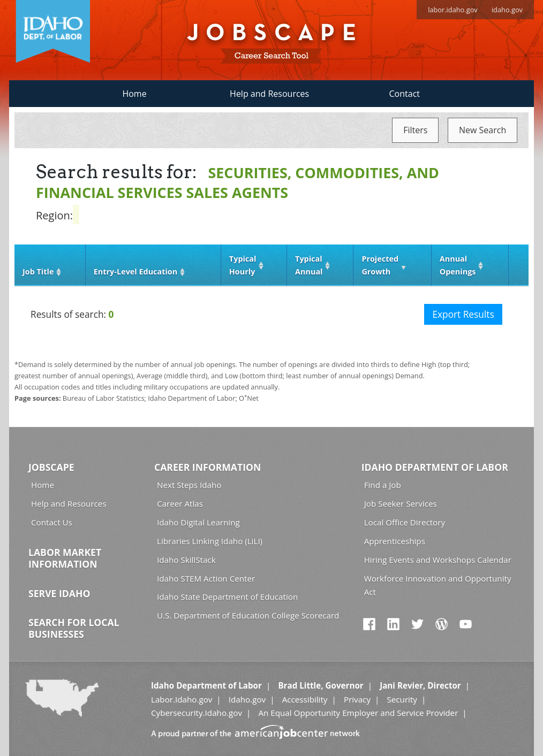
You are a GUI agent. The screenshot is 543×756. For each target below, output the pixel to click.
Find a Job (383, 485)
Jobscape (51, 467)
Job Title (38, 272)
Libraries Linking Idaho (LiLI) (210, 541)
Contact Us (52, 522)
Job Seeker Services (401, 503)
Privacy (357, 699)
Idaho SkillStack (186, 560)
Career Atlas (180, 503)
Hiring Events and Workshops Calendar (438, 560)
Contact (405, 94)
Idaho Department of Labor (435, 467)
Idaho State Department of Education (227, 597)
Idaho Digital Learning (198, 522)
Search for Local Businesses (74, 628)
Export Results (463, 314)
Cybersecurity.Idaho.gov (197, 713)
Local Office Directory (405, 522)
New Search (482, 130)
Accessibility (305, 699)
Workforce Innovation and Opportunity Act (438, 585)
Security (402, 699)
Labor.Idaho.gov (182, 699)
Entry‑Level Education (135, 272)
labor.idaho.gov (453, 10)
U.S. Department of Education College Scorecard (248, 615)
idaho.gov (507, 10)
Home (134, 94)
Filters (415, 130)
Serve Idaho (59, 593)
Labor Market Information (65, 558)
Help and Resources (269, 94)
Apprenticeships (395, 541)
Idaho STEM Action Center (206, 578)
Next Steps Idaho (189, 485)
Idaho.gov (247, 699)
